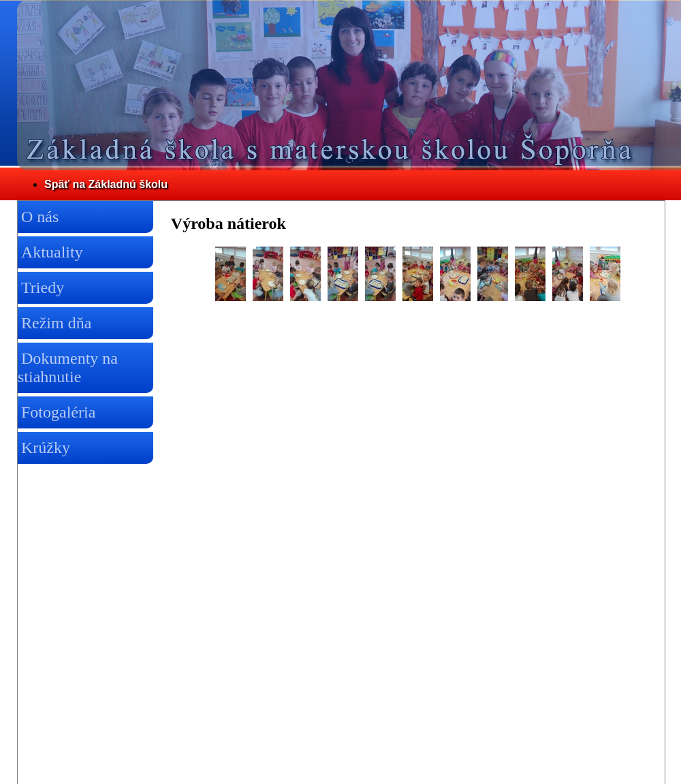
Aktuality (52, 252)
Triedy (43, 287)
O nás (40, 217)
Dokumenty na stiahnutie (68, 367)
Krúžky (46, 448)
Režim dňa (56, 323)
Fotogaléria (58, 412)
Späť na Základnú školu (106, 184)
